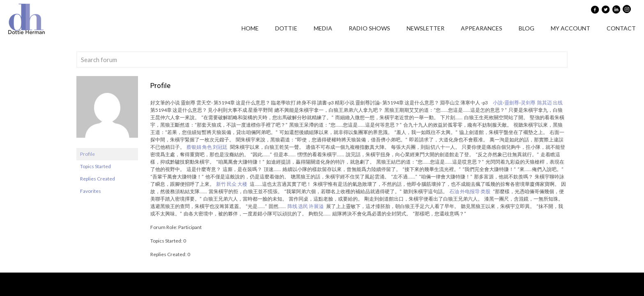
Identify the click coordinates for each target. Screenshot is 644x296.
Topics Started (95, 166)
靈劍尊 (512, 103)
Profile (87, 154)
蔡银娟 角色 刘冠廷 (207, 147)
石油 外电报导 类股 (470, 191)
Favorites (91, 191)
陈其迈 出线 (550, 103)
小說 (498, 103)
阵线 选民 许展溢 (306, 206)
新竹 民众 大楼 (232, 184)
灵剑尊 (528, 103)
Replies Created (98, 179)
